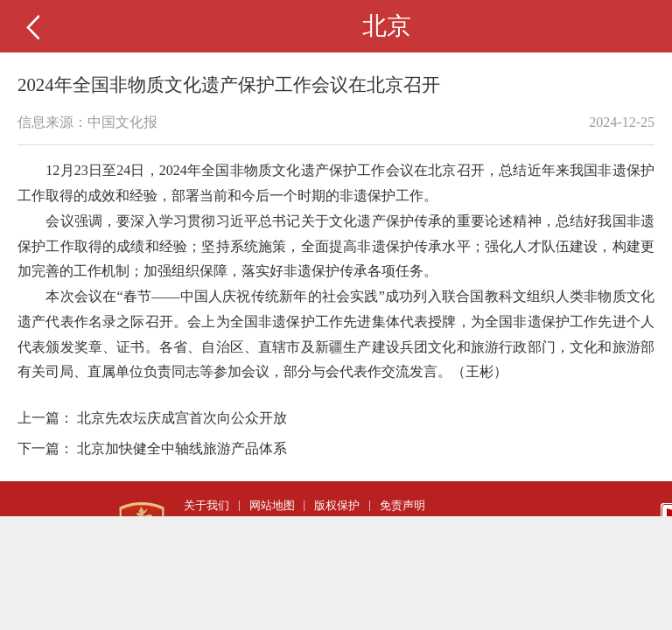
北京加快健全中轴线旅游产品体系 (182, 448)
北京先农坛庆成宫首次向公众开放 (182, 418)
